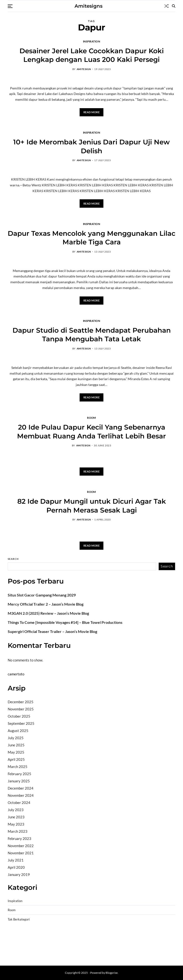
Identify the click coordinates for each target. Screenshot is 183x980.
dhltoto (13, 936)
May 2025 (16, 752)
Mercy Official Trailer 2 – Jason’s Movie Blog (46, 604)
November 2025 (21, 709)
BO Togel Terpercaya (36, 936)
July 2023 (16, 810)
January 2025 (19, 781)
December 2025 (21, 702)
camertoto (16, 674)
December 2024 (21, 788)
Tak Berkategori (19, 919)
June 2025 (16, 745)
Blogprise (112, 973)
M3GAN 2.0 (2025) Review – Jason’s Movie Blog (48, 613)
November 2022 (21, 846)
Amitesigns (88, 6)
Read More (92, 112)
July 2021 (16, 860)
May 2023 (16, 824)
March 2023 (18, 831)
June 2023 (16, 817)
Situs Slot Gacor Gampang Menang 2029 (42, 595)
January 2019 (19, 874)
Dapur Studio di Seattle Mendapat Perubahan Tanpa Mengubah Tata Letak (92, 335)
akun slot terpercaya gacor (75, 936)
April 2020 (16, 867)
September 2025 (21, 723)
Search (13, 559)
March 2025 (18, 767)
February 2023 (19, 838)
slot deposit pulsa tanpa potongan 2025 (95, 942)
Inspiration (91, 41)
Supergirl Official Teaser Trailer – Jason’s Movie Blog (52, 632)
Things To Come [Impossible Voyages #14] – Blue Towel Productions (65, 622)
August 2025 (18, 731)
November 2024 (21, 795)
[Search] (174, 6)
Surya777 (16, 955)
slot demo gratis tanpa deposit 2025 (126, 936)
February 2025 (19, 774)
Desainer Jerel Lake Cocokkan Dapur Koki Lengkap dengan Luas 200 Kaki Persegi (92, 55)
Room (91, 418)
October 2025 (19, 716)
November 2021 (21, 853)
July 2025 (16, 738)
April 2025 (16, 759)
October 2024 (19, 803)
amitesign (84, 69)
